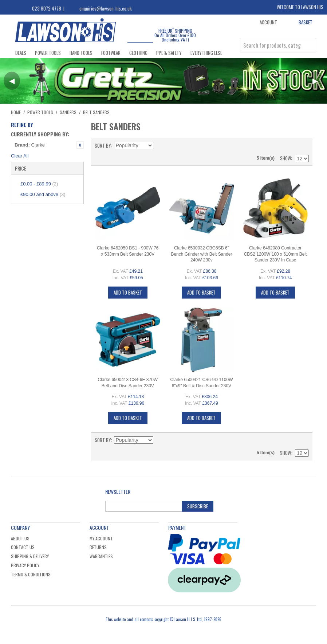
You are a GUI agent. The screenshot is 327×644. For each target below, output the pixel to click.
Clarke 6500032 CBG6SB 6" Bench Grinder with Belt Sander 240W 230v (201, 254)
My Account (101, 538)
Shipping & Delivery (30, 556)
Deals (21, 53)
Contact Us (23, 547)
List (303, 145)
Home (16, 112)
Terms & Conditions (31, 574)
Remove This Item (80, 145)
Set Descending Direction (160, 145)
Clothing (138, 53)
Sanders (68, 112)
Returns (98, 547)
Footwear (111, 53)
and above (43, 194)
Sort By (103, 145)
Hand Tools (81, 53)
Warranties (101, 556)
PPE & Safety (169, 53)
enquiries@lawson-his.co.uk (106, 8)
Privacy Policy (25, 565)
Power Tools (48, 53)
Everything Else (206, 53)
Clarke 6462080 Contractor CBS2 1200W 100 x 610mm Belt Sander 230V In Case (275, 254)
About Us (20, 538)
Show (285, 158)
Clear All (20, 156)
